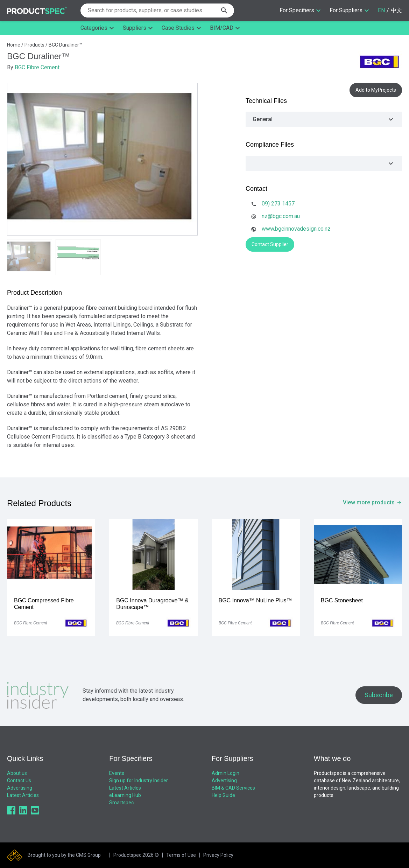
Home (14, 45)
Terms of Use (181, 855)
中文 (396, 10)
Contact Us (19, 780)
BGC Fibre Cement (37, 67)
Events (117, 773)
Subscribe (379, 695)
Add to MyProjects (376, 90)
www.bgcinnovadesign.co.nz (296, 229)
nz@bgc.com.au (281, 216)
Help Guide (223, 795)
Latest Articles (23, 795)
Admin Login (225, 773)
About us (17, 773)
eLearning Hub (125, 795)
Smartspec (121, 803)
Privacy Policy (218, 855)
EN (381, 10)
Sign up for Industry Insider (139, 780)
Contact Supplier (270, 244)
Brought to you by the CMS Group (64, 855)
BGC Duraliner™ (65, 45)
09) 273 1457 (278, 204)
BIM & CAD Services (233, 788)
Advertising (20, 788)
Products (34, 45)
